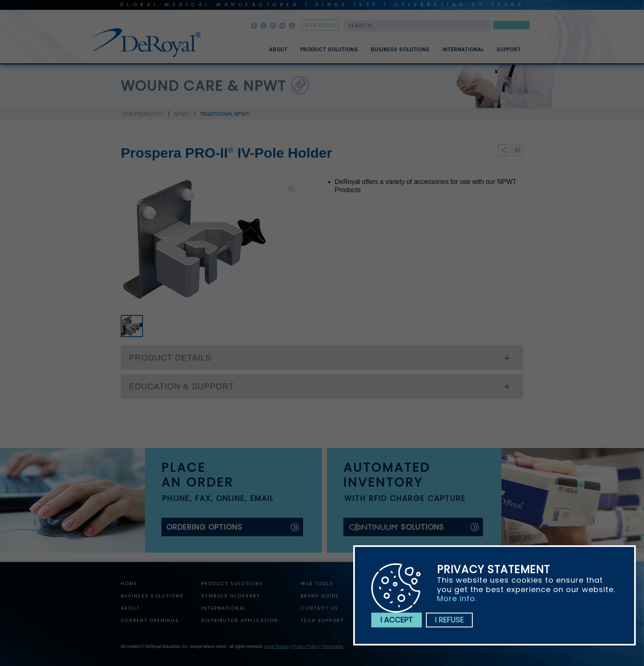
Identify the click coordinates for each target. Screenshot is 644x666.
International (463, 53)
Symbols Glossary (231, 596)
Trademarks (332, 646)
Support (509, 53)
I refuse (449, 620)
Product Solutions (329, 53)
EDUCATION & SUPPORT (182, 386)
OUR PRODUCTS (143, 114)
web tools (320, 25)
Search (511, 26)
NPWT (182, 114)
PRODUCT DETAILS (170, 358)
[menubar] (389, 46)
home (129, 583)
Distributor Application (240, 620)
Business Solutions (400, 53)
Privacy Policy (305, 646)
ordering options (204, 527)
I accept (397, 620)
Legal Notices (277, 646)
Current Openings (150, 620)
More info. (457, 598)
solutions (396, 527)
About (278, 53)
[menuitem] (272, 46)
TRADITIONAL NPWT (225, 114)
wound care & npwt (203, 86)
